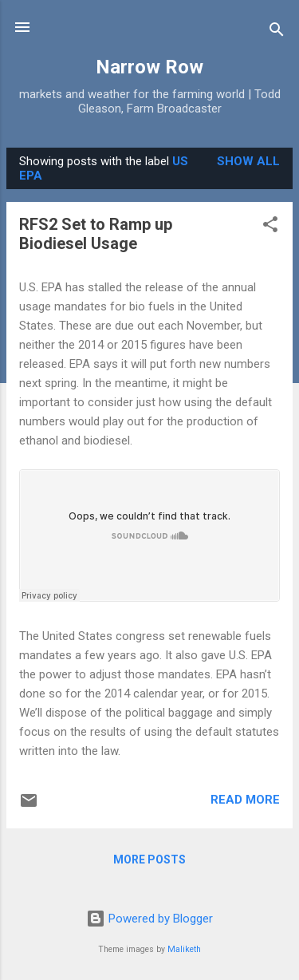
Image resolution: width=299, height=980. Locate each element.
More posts (149, 859)
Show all (248, 161)
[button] (270, 227)
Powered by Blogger (149, 919)
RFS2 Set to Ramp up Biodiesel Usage (96, 234)
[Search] (277, 32)
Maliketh (184, 949)
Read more (245, 800)
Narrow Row (149, 67)
